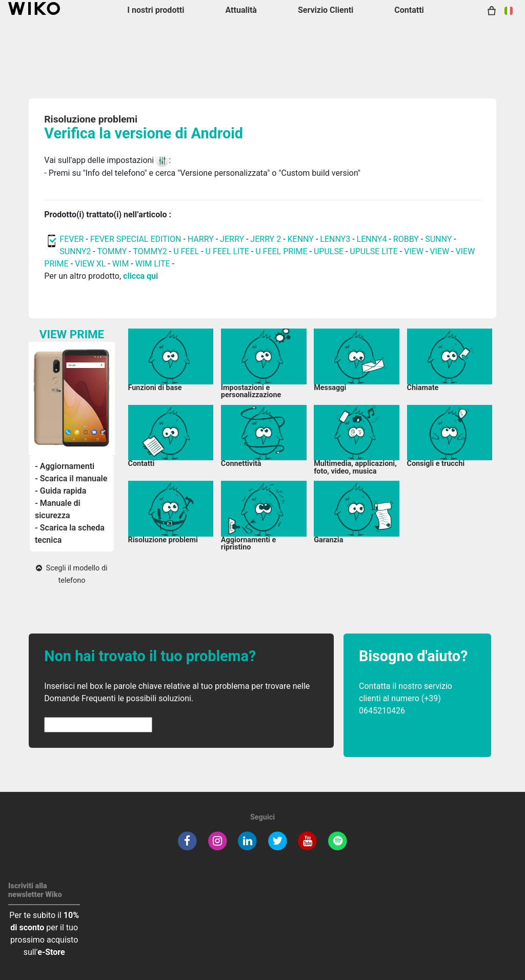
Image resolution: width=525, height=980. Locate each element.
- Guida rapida (60, 491)
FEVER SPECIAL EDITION (136, 239)
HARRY (202, 239)
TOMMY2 (150, 251)
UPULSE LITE (373, 251)
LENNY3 (335, 239)
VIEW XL (90, 264)
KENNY (301, 239)
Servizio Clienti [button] (326, 10)
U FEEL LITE (227, 251)
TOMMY (112, 251)
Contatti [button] (409, 10)
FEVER (73, 239)
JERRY (232, 239)
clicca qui (140, 276)
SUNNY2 (75, 251)
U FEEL (186, 251)
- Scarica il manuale (71, 478)
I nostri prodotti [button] (156, 10)
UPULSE (330, 251)
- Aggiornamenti (65, 466)
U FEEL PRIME (281, 251)
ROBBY (406, 239)
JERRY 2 (266, 239)
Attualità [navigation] (241, 10)
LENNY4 (372, 239)
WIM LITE (153, 264)
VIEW (415, 251)
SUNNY (438, 239)
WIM (121, 264)
